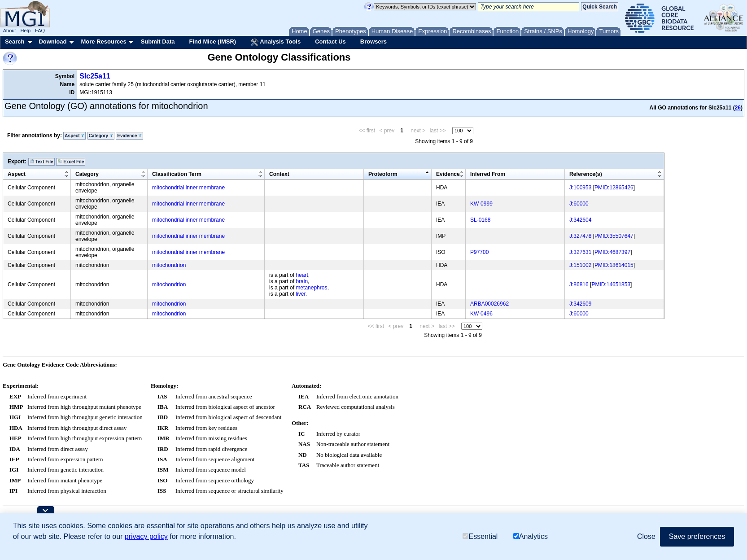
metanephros (311, 288)
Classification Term (177, 174)
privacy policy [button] (146, 536)
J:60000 (579, 204)
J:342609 (580, 304)
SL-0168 (480, 220)
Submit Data (158, 42)
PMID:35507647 (614, 236)
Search (15, 42)
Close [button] (646, 536)
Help (25, 31)
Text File (41, 162)
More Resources (103, 42)
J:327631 (580, 252)
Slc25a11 (95, 76)
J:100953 (580, 188)
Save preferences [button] (697, 536)
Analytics (531, 536)
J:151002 (580, 265)
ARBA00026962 (489, 304)
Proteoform (383, 174)
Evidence (129, 136)
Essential (480, 536)
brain (302, 281)
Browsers (373, 42)
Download (52, 42)
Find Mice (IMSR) (212, 42)
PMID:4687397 (612, 252)
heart (302, 275)
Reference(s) (586, 174)
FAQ (40, 31)
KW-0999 (481, 204)
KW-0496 (481, 314)
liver (300, 294)
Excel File (71, 162)
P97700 (479, 252)
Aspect (74, 136)
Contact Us (330, 42)
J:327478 (580, 236)
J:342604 (580, 220)
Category (101, 136)
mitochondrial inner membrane (188, 188)
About (10, 31)
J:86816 (579, 284)
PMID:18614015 (614, 265)
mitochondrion (169, 265)
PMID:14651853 (611, 284)
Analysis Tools (275, 42)
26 (738, 108)
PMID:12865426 (614, 188)
